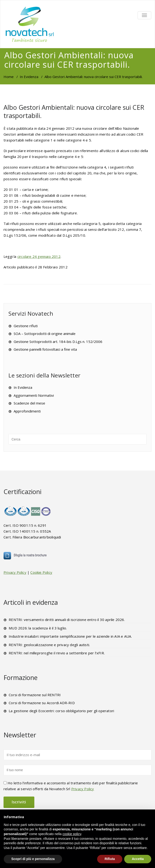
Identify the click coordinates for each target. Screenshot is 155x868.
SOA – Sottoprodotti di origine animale (45, 334)
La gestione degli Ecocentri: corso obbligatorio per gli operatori (61, 711)
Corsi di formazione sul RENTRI (35, 695)
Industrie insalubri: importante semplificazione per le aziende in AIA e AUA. (70, 636)
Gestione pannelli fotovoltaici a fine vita (45, 349)
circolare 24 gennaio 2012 (39, 256)
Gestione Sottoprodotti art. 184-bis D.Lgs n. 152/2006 (58, 342)
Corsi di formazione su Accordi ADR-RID (42, 703)
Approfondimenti (27, 411)
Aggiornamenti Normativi (34, 395)
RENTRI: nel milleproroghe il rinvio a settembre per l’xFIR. (57, 653)
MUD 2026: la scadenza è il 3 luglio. (38, 628)
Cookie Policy (41, 572)
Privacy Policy (15, 572)
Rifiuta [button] (110, 859)
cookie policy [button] (72, 834)
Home (9, 77)
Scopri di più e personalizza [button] (33, 859)
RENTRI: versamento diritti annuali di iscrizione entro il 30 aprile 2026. (67, 620)
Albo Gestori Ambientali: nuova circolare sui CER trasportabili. (74, 111)
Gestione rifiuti (26, 326)
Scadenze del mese (29, 403)
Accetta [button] (138, 859)
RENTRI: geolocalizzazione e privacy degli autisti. (49, 645)
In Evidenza (29, 77)
